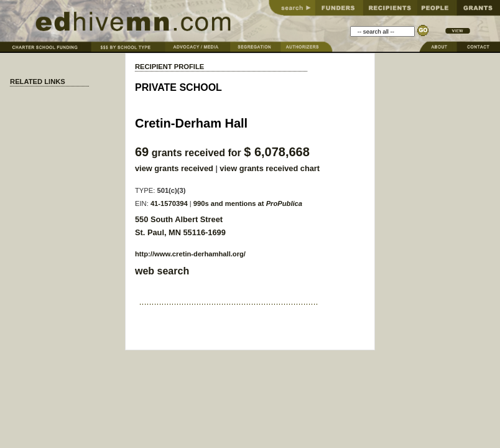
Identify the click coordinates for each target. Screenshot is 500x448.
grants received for (222, 153)
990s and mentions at (248, 203)
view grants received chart (270, 168)
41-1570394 (169, 203)
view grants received (174, 168)
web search (162, 271)
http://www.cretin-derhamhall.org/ (190, 254)
